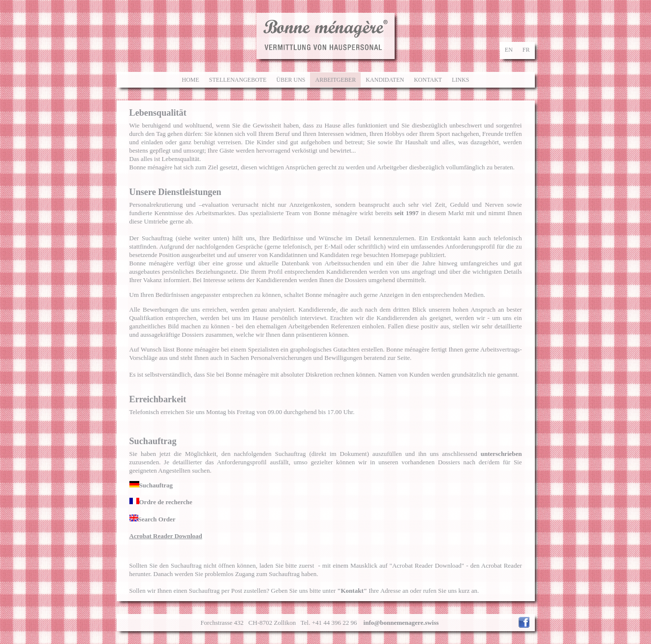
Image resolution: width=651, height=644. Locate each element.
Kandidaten (385, 80)
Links (460, 80)
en (509, 50)
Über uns (291, 80)
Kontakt (428, 80)
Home (190, 80)
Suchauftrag (151, 485)
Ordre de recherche (161, 502)
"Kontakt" (352, 591)
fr (526, 50)
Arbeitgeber (335, 80)
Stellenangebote (238, 80)
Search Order (153, 519)
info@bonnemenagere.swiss (401, 623)
